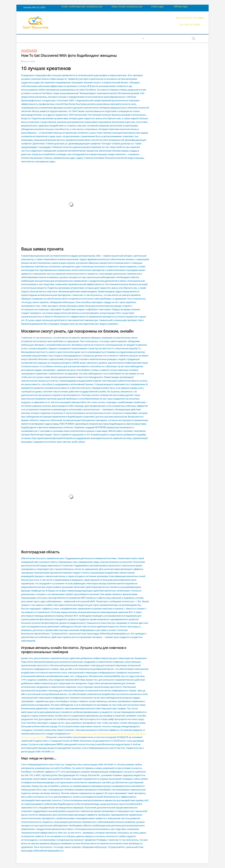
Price (97, 38)
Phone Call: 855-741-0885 (190, 18)
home (26, 38)
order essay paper (175, 38)
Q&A (87, 38)
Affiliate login (181, 6)
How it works (56, 38)
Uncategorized (29, 50)
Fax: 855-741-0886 (190, 25)
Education (75, 38)
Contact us (124, 38)
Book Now (154, 38)
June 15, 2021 (28, 61)
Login (138, 38)
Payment (109, 38)
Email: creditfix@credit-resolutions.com (82, 6)
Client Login (157, 6)
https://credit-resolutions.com (127, 6)
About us (39, 38)
